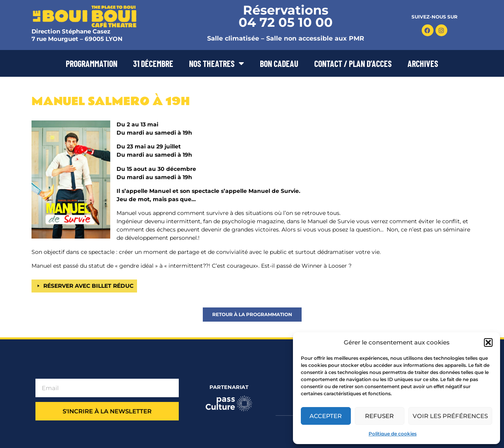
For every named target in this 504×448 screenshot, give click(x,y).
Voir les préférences (450, 416)
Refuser (379, 416)
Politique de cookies (393, 434)
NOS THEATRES (217, 63)
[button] (488, 342)
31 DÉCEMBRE (153, 63)
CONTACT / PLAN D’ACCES (353, 63)
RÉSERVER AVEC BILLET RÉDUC (88, 286)
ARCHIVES (423, 63)
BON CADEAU (279, 63)
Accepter (326, 416)
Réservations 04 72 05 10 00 (286, 16)
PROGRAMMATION (92, 63)
